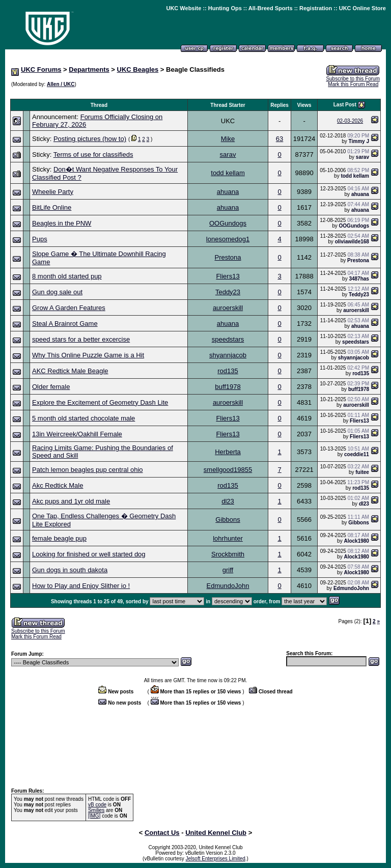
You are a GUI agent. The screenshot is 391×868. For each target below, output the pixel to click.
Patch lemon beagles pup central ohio (88, 470)
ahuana (228, 192)
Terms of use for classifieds (93, 155)
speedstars (228, 339)
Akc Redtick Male (58, 485)
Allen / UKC (61, 84)
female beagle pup (59, 538)
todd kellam (228, 173)
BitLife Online (52, 207)
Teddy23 (228, 292)
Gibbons (228, 520)
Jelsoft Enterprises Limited (216, 859)
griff (228, 570)
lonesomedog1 (228, 239)
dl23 (228, 501)
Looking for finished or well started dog (89, 554)
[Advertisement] (195, 93)
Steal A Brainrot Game (65, 324)
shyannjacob (228, 355)
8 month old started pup (67, 276)
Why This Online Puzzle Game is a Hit (88, 355)
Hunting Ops (225, 8)
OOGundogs (228, 223)
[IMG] (94, 816)
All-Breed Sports (271, 8)
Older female (51, 387)
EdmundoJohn (228, 586)
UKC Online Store (362, 8)
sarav (228, 155)
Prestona (228, 257)
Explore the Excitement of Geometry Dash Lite (100, 402)
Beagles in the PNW (62, 223)
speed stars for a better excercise (81, 339)
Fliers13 (228, 276)
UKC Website (184, 8)
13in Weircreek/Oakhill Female (77, 434)
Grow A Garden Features (69, 308)
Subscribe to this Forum (353, 79)
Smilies (96, 810)
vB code (97, 805)
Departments (89, 69)
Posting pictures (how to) (90, 139)
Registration (316, 8)
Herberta (228, 452)
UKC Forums (41, 69)
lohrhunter (228, 538)
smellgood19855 (228, 470)
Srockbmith (228, 554)
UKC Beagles (138, 69)
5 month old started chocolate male (83, 418)
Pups (40, 239)
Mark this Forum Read (353, 84)
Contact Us (162, 833)
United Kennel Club (216, 833)
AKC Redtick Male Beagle (70, 371)
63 (280, 139)
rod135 (228, 371)
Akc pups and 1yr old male (71, 501)
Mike (228, 139)
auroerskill (228, 308)
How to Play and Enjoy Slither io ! (81, 586)
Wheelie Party (53, 192)
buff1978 (228, 387)
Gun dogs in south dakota (70, 570)
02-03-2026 (350, 121)
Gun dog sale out (57, 292)
